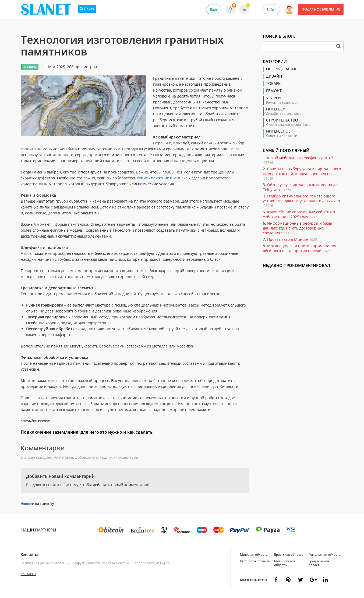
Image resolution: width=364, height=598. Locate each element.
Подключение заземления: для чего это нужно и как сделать (87, 432)
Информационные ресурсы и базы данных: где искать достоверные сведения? (297, 228)
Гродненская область (319, 563)
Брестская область (289, 554)
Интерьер (275, 109)
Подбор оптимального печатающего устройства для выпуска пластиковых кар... (303, 198)
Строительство (282, 120)
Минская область (254, 554)
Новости (27, 504)
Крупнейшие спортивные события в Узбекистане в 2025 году (299, 214)
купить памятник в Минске (162, 178)
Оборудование (282, 69)
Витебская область (255, 561)
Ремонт (274, 91)
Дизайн (274, 76)
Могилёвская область (285, 563)
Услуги (273, 98)
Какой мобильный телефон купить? (300, 158)
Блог (214, 9)
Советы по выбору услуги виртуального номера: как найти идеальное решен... (302, 171)
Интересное (278, 131)
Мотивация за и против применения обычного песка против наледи (300, 248)
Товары (274, 84)
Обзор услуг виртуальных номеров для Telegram (301, 187)
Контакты (29, 554)
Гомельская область (325, 554)
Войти (271, 9)
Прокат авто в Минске (288, 239)
